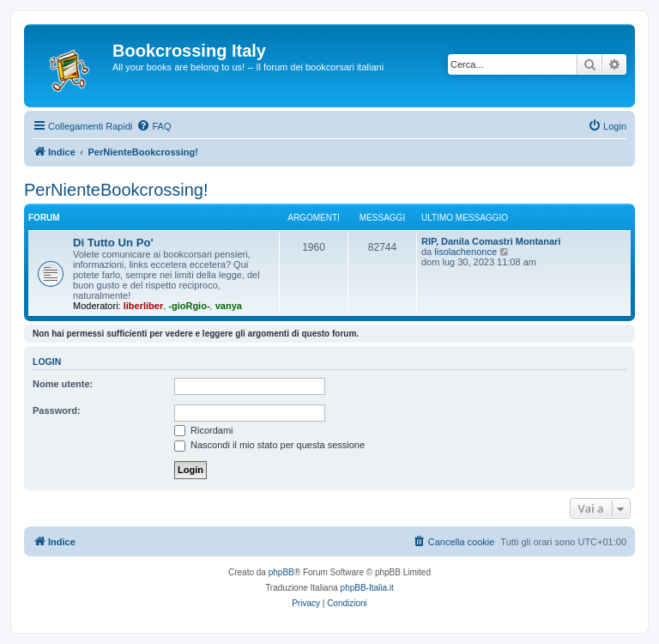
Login (47, 361)
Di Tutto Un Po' (113, 243)
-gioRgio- (189, 306)
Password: (57, 410)
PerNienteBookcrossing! (116, 190)
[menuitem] (154, 126)
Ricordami (204, 430)
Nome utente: (63, 384)
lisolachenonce (466, 252)
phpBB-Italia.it (367, 588)
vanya (229, 306)
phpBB (281, 572)
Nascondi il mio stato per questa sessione (269, 445)
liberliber (143, 306)
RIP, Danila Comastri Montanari (491, 241)
